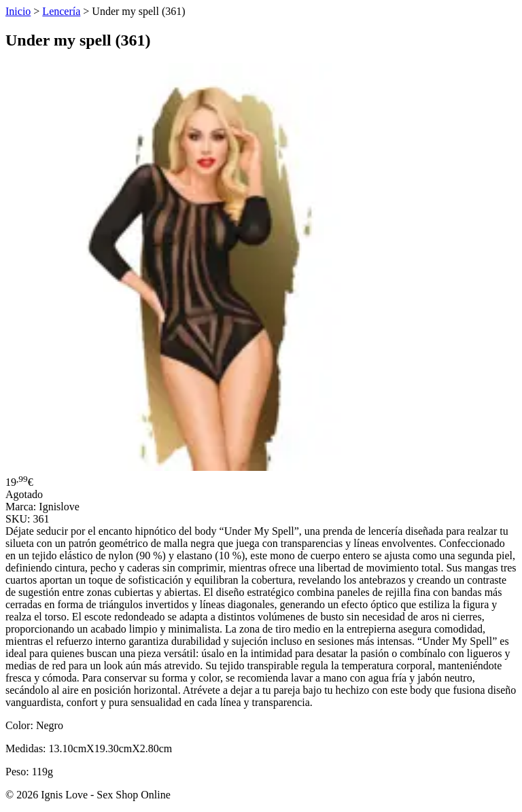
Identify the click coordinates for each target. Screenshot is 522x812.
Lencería (61, 11)
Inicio (18, 11)
